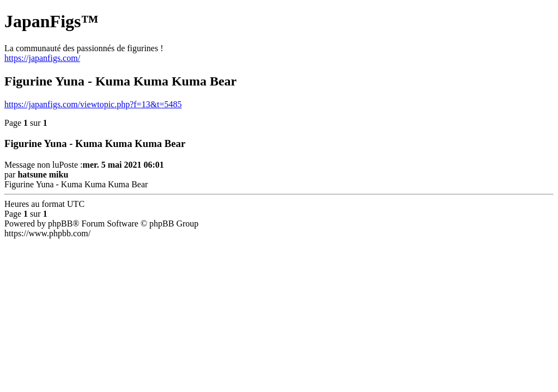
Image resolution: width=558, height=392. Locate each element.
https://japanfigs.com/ (42, 58)
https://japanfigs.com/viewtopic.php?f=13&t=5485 (93, 104)
